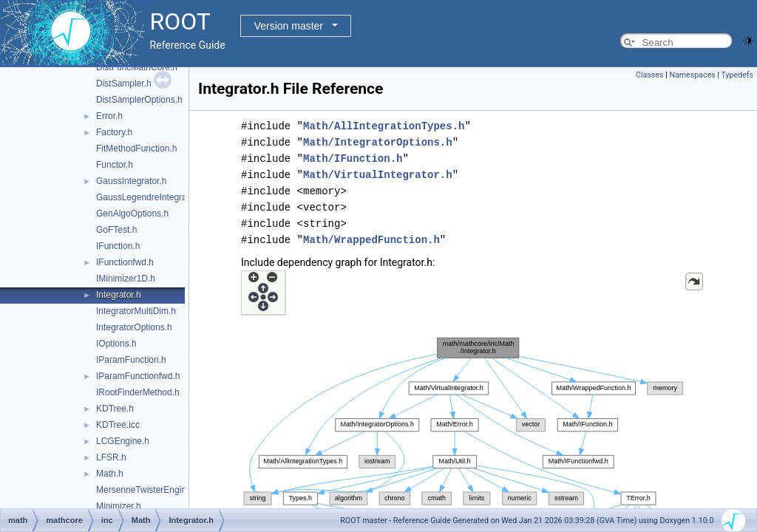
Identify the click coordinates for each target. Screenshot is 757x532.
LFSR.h (111, 457)
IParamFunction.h (131, 360)
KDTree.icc (118, 425)
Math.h (110, 474)
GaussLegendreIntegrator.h (150, 197)
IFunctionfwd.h (125, 262)
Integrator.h (119, 295)
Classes (649, 75)
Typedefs (737, 75)
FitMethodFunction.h (136, 149)
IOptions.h (116, 344)
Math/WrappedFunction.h (371, 240)
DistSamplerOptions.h (139, 100)
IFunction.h (118, 246)
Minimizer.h (119, 506)
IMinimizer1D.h (126, 279)
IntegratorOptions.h (134, 327)
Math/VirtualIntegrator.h (378, 175)
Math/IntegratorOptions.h (378, 142)
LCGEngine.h (123, 441)
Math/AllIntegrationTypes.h (384, 126)
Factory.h (114, 132)
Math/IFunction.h (353, 158)
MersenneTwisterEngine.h (147, 490)
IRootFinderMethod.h (138, 392)
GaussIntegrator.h (131, 181)
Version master (289, 26)
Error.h (109, 116)
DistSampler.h (124, 83)
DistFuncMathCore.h (137, 67)
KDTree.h (115, 409)
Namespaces (692, 75)
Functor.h (115, 165)
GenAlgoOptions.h (132, 214)
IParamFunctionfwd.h (138, 376)
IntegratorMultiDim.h (136, 311)
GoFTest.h (116, 230)
